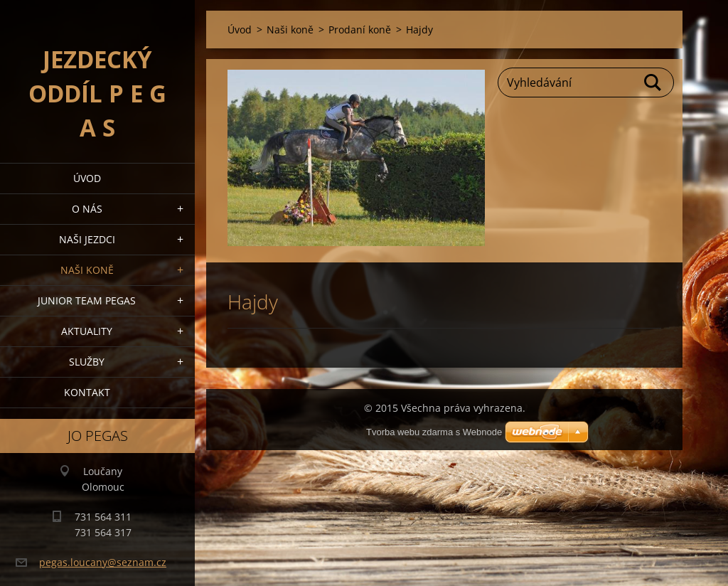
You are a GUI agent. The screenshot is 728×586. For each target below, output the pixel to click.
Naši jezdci (87, 239)
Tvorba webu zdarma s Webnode (434, 432)
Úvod (87, 178)
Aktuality (87, 331)
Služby (87, 362)
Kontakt (87, 392)
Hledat (653, 82)
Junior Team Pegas (87, 300)
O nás (87, 209)
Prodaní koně (360, 30)
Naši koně (87, 270)
